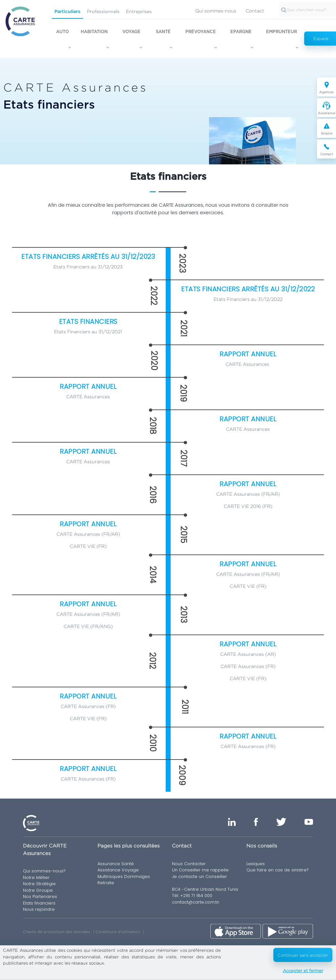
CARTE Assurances (247, 364)
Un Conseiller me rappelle (200, 870)
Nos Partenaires (40, 897)
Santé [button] (163, 32)
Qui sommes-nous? (44, 871)
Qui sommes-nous (216, 11)
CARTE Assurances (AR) (248, 654)
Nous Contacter (189, 864)
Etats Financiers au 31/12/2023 (88, 267)
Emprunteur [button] (282, 32)
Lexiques (256, 864)
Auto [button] (63, 32)
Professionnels (103, 11)
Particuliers (67, 12)
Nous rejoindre (39, 909)
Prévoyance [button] (201, 32)
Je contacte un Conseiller (199, 876)
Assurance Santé (116, 864)
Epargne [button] (241, 32)
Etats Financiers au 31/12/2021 (88, 332)
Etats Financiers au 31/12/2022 (248, 299)
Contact (255, 11)
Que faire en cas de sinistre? (278, 870)
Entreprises (139, 11)
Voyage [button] (131, 32)
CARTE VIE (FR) (88, 546)
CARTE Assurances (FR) (248, 666)
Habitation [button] (94, 32)
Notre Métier (36, 877)
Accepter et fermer (303, 970)
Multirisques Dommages (124, 876)
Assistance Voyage (118, 870)
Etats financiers (39, 903)
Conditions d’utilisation (118, 932)
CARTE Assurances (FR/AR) (248, 494)
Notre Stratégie (39, 884)
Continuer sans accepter (303, 955)
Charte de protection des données (57, 932)
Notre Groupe (38, 890)
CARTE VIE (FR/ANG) (88, 626)
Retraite (106, 883)
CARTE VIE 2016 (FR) (248, 506)
